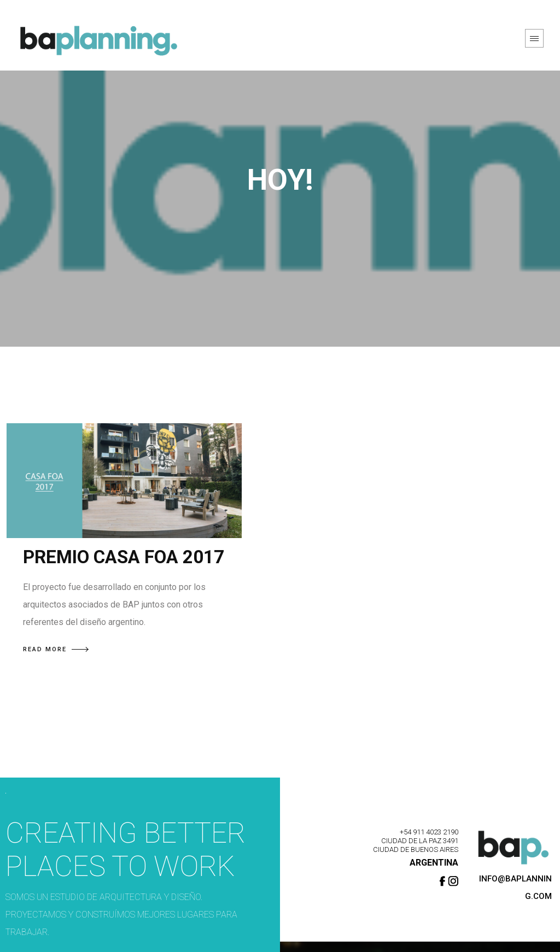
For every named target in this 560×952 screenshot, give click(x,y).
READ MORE (56, 649)
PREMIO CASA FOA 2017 (124, 557)
